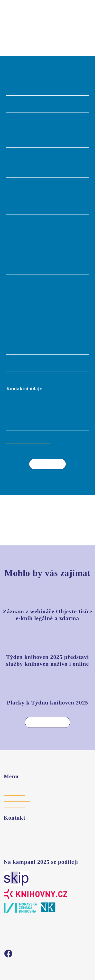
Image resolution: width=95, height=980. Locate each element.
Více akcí (44, 464)
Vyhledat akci (19, 21)
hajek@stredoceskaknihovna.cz (29, 853)
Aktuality (11, 811)
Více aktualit (44, 722)
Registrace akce (17, 800)
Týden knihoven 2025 (48, 8)
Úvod (8, 41)
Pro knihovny (14, 794)
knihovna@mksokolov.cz (29, 441)
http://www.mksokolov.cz (30, 348)
